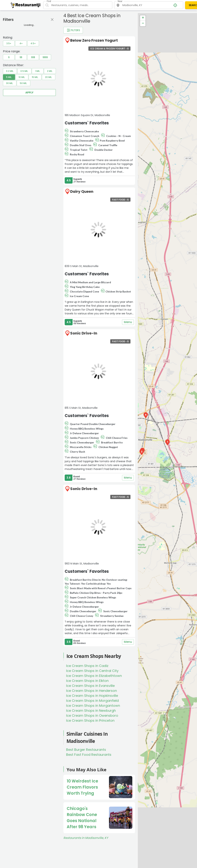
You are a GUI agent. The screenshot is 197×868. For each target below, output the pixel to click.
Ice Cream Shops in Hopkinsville (92, 696)
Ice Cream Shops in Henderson (92, 691)
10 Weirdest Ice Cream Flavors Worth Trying (82, 787)
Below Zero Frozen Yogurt (94, 40)
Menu (128, 322)
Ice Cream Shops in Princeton (90, 720)
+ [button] (143, 18)
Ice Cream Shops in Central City (92, 671)
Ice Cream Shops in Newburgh (91, 711)
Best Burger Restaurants (86, 750)
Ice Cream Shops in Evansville (90, 686)
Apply (29, 93)
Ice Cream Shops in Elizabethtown (94, 676)
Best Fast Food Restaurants (89, 755)
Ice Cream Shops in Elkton (87, 681)
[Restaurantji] (26, 5)
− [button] (143, 24)
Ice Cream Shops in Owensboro (92, 716)
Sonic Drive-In (84, 333)
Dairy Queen (82, 191)
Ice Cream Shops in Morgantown (93, 706)
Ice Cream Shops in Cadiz (87, 666)
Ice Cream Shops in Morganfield (92, 701)
